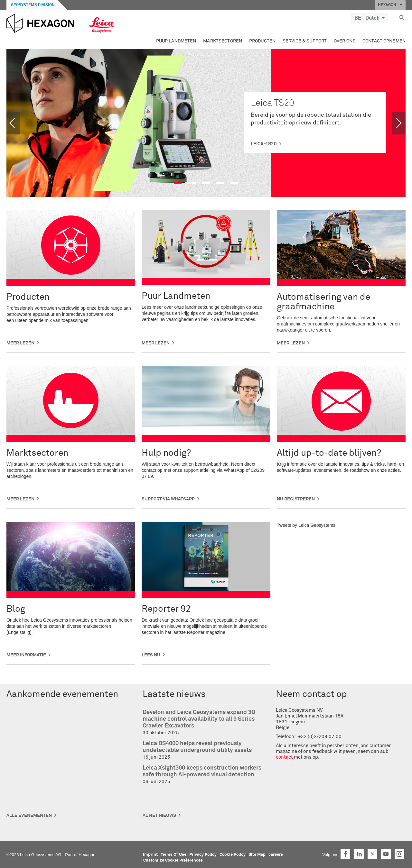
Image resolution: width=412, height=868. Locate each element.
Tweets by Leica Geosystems (306, 525)
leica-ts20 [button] (264, 144)
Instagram (399, 854)
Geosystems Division (33, 5)
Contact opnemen (384, 41)
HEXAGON (390, 5)
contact (284, 757)
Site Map (257, 855)
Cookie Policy (233, 855)
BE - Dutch (370, 18)
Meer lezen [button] (20, 343)
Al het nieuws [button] (159, 816)
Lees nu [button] (151, 655)
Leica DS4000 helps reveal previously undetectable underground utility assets (197, 747)
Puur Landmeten (176, 41)
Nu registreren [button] (296, 499)
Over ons (345, 41)
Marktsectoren (223, 41)
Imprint (150, 855)
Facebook (345, 854)
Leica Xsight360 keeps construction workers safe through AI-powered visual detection (202, 771)
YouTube (386, 854)
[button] (16, 123)
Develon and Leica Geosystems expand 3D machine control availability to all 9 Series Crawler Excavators (199, 719)
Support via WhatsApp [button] (168, 499)
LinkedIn (359, 854)
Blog (16, 609)
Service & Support (305, 41)
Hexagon (87, 855)
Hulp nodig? (166, 453)
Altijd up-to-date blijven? (329, 453)
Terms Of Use (173, 855)
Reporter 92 (166, 609)
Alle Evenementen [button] (29, 816)
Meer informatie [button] (26, 655)
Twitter (372, 854)
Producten (262, 41)
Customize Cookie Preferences (173, 860)
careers (276, 855)
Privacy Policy (203, 855)
